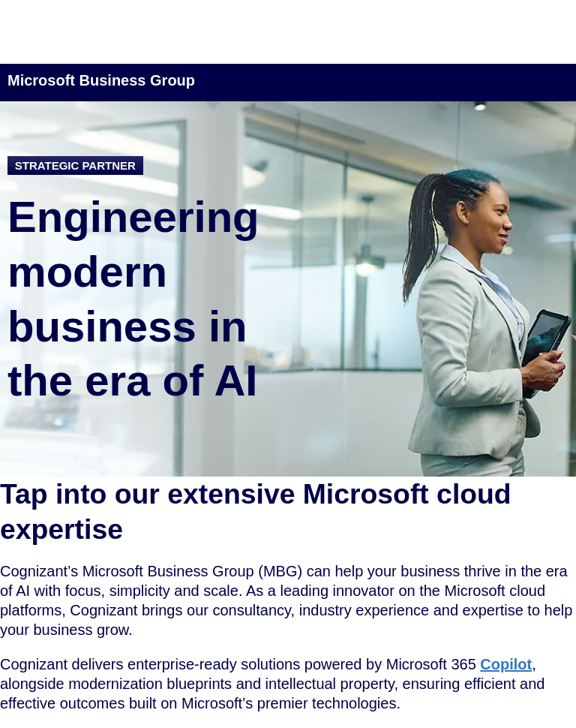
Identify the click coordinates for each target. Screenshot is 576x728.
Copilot (506, 664)
